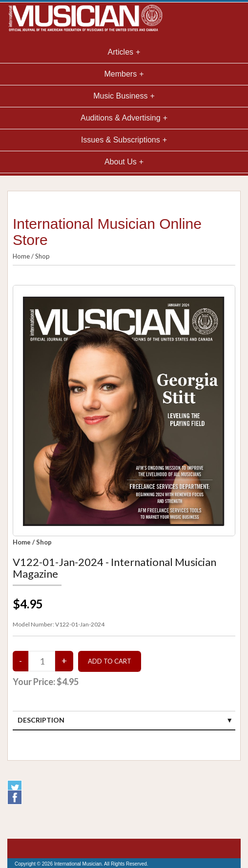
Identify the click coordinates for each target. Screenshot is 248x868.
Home (21, 256)
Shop (42, 256)
